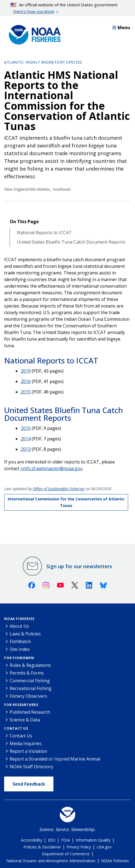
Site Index (20, 649)
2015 (26, 392)
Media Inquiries (26, 743)
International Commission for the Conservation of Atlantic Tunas (66, 502)
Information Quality (93, 840)
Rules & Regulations (30, 665)
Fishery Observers (28, 696)
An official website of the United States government (64, 8)
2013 (26, 449)
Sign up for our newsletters (79, 566)
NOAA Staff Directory (31, 767)
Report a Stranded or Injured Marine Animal (55, 759)
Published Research (30, 712)
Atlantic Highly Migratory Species (43, 62)
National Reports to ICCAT (44, 233)
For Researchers (21, 705)
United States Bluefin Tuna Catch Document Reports (71, 242)
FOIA (66, 840)
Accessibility (32, 840)
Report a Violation (28, 751)
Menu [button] (121, 28)
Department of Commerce (66, 854)
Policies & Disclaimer (42, 847)
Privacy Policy (79, 847)
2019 (26, 371)
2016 (26, 381)
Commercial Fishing (30, 681)
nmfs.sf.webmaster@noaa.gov (51, 468)
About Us (19, 626)
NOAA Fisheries (19, 619)
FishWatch (20, 641)
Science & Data (25, 720)
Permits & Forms (27, 673)
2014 (26, 439)
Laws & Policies (25, 634)
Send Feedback (29, 784)
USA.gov (104, 847)
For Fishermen (19, 658)
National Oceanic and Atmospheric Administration (51, 861)
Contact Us (16, 728)
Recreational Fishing (31, 688)
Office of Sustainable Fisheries (59, 489)
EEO (52, 840)
